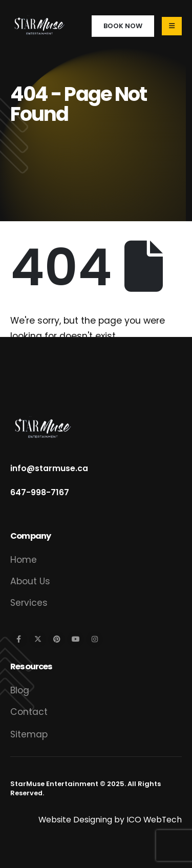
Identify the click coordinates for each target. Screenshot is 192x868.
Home (24, 560)
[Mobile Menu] (172, 26)
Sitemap (29, 734)
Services (29, 603)
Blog (20, 690)
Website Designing (75, 820)
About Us (30, 581)
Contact (29, 712)
